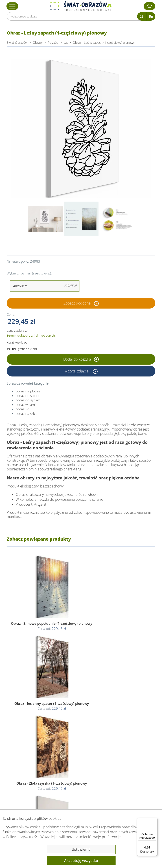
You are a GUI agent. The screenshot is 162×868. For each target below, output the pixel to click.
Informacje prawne (30, 760)
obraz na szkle (26, 413)
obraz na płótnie (28, 391)
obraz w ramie (26, 405)
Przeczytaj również (29, 772)
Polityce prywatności (22, 837)
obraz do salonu (28, 396)
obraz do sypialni (28, 400)
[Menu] (155, 820)
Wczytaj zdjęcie (77, 371)
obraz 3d (23, 409)
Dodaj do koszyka (81, 359)
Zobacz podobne (77, 303)
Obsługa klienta (27, 748)
